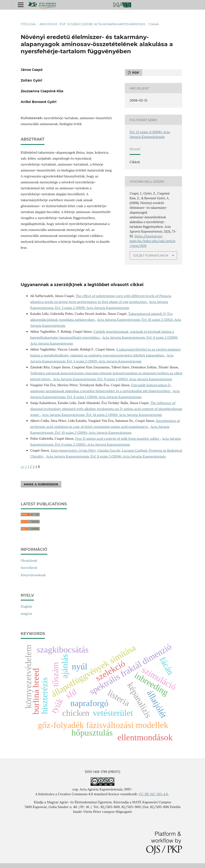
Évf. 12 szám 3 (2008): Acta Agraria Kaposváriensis (102, 24)
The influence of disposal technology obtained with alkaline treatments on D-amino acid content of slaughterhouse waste (106, 409)
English (26, 606)
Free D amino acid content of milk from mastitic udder (118, 439)
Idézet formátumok (151, 255)
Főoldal (29, 24)
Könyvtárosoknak (33, 575)
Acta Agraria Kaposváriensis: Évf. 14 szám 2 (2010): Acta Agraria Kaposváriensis (102, 415)
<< (22, 467)
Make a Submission (41, 484)
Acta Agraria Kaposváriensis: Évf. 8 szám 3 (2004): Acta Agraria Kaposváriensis (106, 456)
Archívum (48, 24)
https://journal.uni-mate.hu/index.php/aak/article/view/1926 (153, 241)
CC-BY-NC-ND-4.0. (154, 794)
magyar (26, 614)
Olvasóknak (29, 561)
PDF (135, 73)
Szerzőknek (29, 568)
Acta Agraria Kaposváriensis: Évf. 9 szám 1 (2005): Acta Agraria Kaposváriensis (113, 379)
